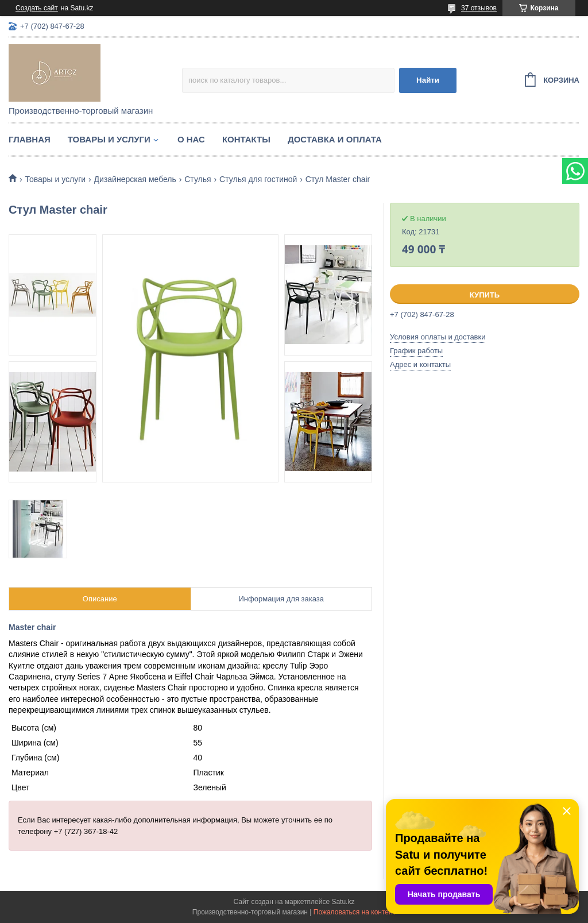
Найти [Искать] (428, 80)
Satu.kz (343, 902)
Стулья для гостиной (258, 179)
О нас (191, 139)
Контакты (246, 139)
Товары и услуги (109, 139)
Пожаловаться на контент (355, 912)
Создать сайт (37, 8)
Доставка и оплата (335, 139)
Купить (485, 295)
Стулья (198, 179)
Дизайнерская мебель (135, 179)
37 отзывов (479, 8)
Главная (30, 139)
